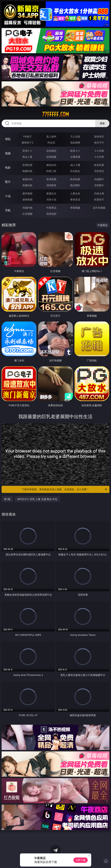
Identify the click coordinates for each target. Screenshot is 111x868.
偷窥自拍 (27, 179)
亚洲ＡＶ (27, 151)
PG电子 (28, 136)
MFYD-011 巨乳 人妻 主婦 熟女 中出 (37, 499)
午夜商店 (51, 208)
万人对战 (75, 136)
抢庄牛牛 (99, 143)
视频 (8, 153)
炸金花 (51, 143)
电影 (8, 168)
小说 (8, 196)
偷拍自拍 (51, 165)
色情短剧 (51, 214)
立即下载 (81, 860)
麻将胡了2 (27, 143)
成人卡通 (75, 165)
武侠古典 (99, 193)
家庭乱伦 (51, 193)
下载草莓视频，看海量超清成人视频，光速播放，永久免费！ (65, 489)
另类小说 (51, 199)
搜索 (102, 123)
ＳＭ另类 (99, 157)
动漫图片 (99, 179)
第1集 (7, 499)
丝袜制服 (51, 157)
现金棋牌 (75, 143)
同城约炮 (27, 208)
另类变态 (99, 171)
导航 (8, 210)
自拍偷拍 (51, 151)
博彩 (8, 139)
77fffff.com (55, 114)
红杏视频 (27, 214)
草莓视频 (75, 208)
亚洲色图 (51, 179)
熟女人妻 (27, 157)
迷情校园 (27, 199)
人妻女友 (75, 193)
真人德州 (51, 136)
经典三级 (51, 171)
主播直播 (75, 157)
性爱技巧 (99, 199)
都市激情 (27, 193)
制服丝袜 (27, 171)
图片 (8, 182)
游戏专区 (99, 136)
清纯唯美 (51, 185)
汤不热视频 (99, 208)
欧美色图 (75, 179)
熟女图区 (75, 185)
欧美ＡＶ (75, 151)
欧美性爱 (99, 165)
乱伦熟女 (75, 171)
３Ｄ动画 (99, 151)
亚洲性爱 (27, 165)
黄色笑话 (75, 199)
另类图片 (99, 185)
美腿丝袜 (27, 185)
